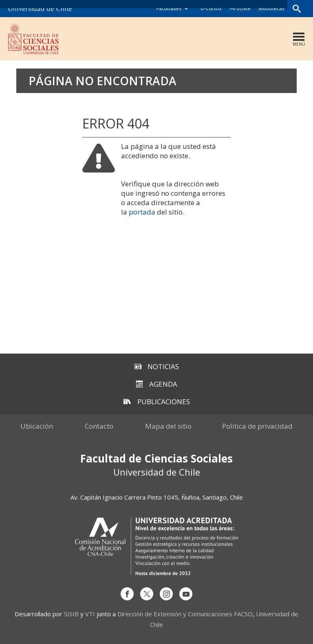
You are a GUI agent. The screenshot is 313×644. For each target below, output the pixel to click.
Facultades (169, 8)
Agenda (157, 384)
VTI (90, 614)
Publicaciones (157, 402)
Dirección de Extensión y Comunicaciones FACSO (185, 614)
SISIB (71, 614)
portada (142, 212)
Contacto (99, 426)
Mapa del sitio (168, 426)
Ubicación (37, 426)
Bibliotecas (272, 8)
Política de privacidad (257, 426)
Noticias (157, 366)
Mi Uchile (240, 8)
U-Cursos (211, 8)
